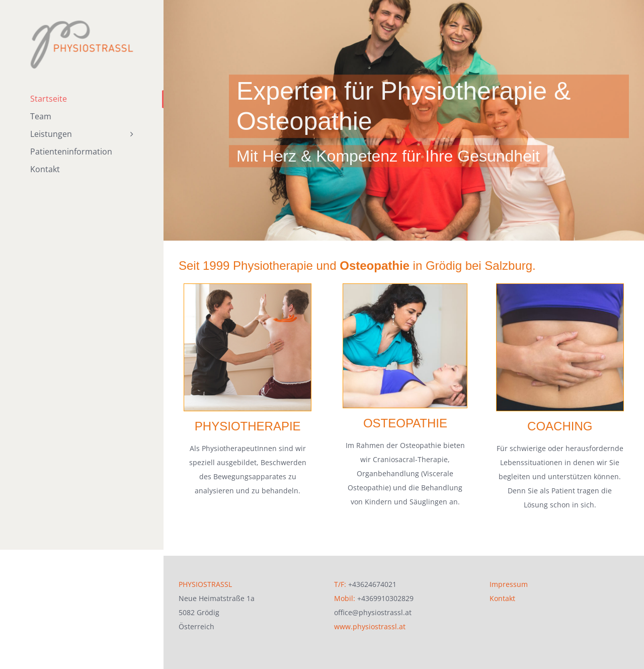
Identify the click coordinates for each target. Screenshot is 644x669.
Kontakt (502, 588)
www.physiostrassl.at (370, 616)
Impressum (509, 574)
